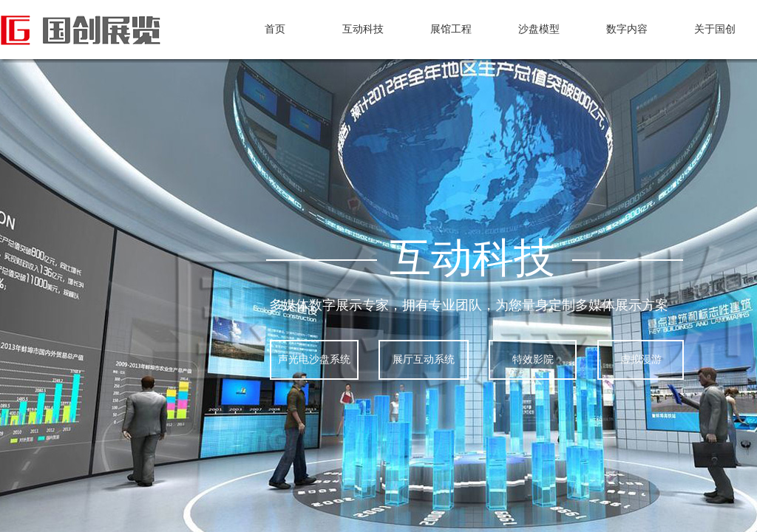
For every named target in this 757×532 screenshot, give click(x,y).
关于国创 (715, 29)
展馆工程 (451, 29)
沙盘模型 (539, 29)
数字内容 (627, 29)
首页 (275, 29)
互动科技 (363, 29)
